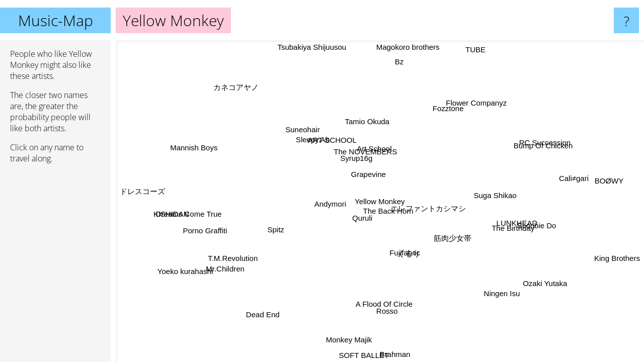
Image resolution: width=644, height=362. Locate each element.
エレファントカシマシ (426, 196)
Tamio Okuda (373, 122)
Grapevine (368, 176)
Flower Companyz (477, 102)
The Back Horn (390, 212)
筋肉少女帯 (455, 238)
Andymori (330, 205)
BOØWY (612, 185)
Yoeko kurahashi (180, 266)
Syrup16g (354, 160)
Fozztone (451, 110)
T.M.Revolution (235, 260)
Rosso (384, 310)
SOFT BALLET (363, 355)
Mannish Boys (194, 146)
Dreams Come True (188, 212)
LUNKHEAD (519, 222)
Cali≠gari (573, 174)
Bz (404, 62)
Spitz (274, 230)
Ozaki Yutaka (548, 280)
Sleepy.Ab (311, 141)
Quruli (364, 220)
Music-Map (56, 20)
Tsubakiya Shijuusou (313, 47)
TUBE (472, 49)
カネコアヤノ (236, 88)
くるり (410, 255)
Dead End (262, 313)
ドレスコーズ (142, 193)
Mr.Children (225, 270)
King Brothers (617, 259)
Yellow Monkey (380, 201)
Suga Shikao (490, 189)
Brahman (398, 354)
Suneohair (300, 129)
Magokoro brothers (412, 47)
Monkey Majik (346, 340)
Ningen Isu (503, 292)
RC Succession (544, 141)
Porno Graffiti (205, 232)
